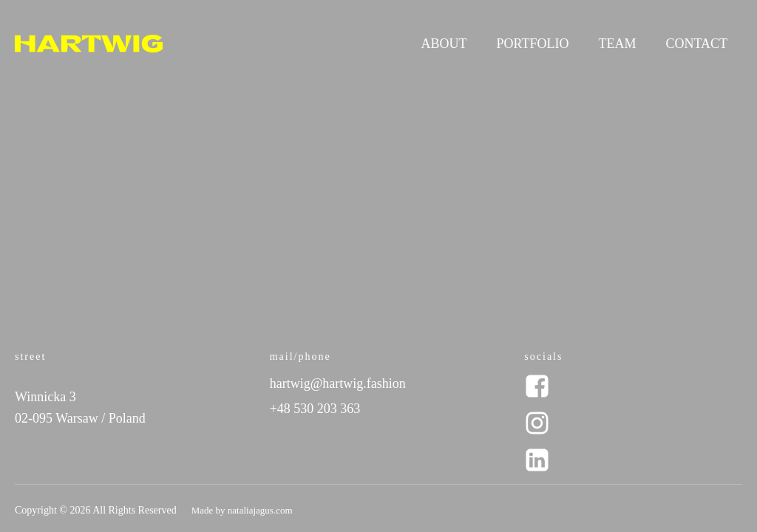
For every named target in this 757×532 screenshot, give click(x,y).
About (444, 44)
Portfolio (533, 44)
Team (617, 44)
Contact (696, 44)
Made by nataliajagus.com (242, 510)
